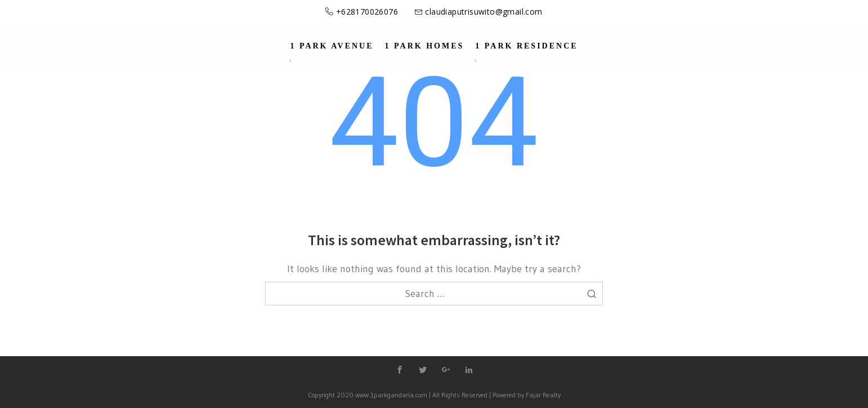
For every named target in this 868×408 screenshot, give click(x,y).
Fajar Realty (543, 395)
